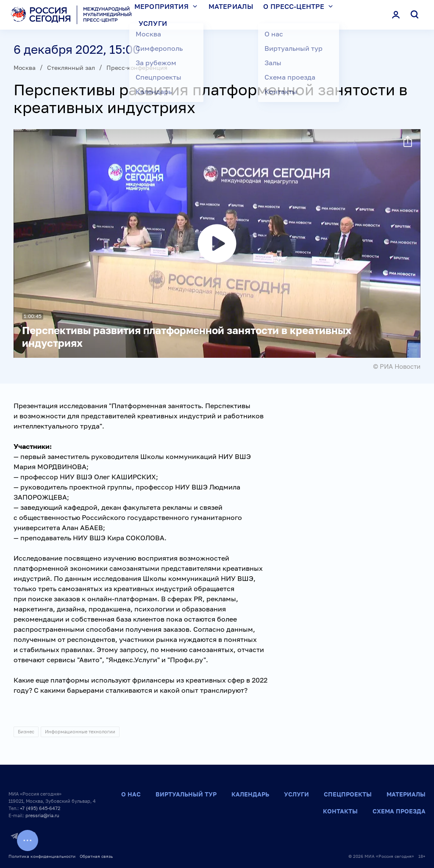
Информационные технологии (80, 731)
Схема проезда (399, 811)
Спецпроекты (348, 794)
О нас (131, 794)
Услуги (153, 23)
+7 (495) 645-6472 (40, 808)
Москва (25, 68)
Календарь (250, 794)
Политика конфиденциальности (42, 856)
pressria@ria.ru (42, 815)
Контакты (340, 811)
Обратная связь (96, 856)
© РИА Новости (397, 366)
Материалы (406, 794)
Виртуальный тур (186, 794)
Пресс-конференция (137, 68)
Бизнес (26, 731)
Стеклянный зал (71, 68)
